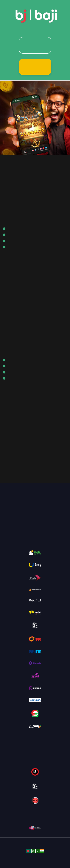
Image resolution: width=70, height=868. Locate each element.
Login (35, 45)
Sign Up (35, 67)
